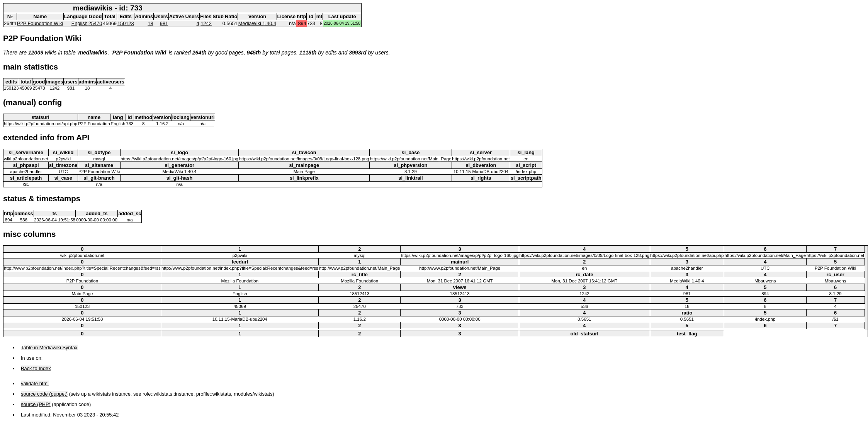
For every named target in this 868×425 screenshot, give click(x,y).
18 (150, 23)
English (80, 23)
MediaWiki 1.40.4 (257, 23)
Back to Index (36, 368)
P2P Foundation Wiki (40, 23)
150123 (126, 23)
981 (164, 23)
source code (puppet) (44, 394)
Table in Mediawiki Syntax (49, 348)
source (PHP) (36, 404)
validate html (35, 383)
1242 (206, 23)
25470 (95, 23)
